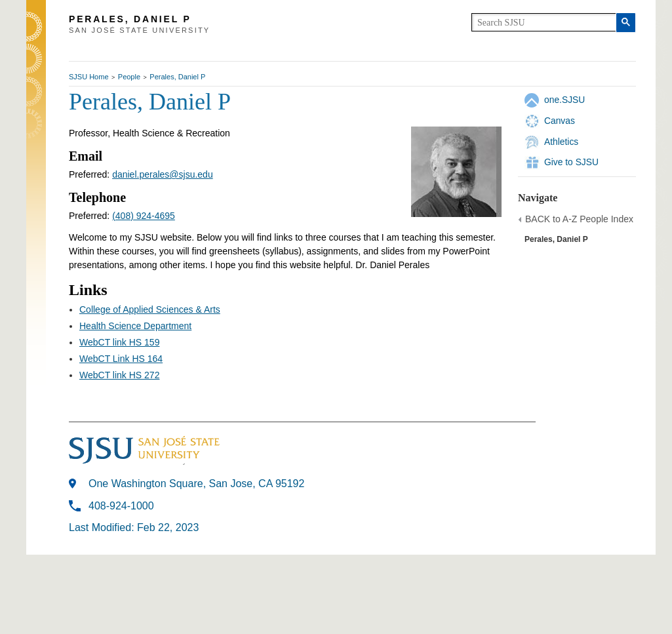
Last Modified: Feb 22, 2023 (134, 527)
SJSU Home (89, 77)
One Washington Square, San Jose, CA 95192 (196, 484)
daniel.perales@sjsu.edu (163, 174)
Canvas (560, 121)
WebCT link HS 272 (119, 375)
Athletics (561, 142)
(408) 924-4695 (144, 216)
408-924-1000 (121, 506)
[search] (544, 22)
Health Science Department (135, 326)
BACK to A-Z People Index (579, 219)
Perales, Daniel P (177, 77)
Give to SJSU (571, 162)
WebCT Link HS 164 (121, 359)
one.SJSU (564, 100)
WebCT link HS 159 (119, 342)
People (129, 77)
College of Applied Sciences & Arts (150, 309)
